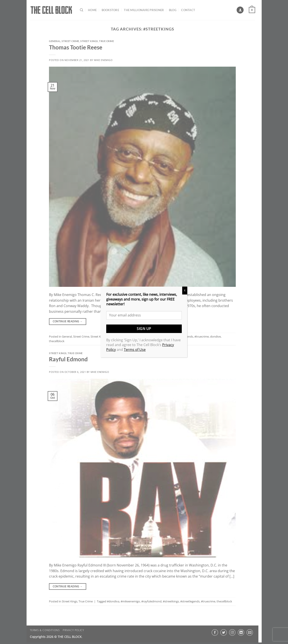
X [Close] (185, 290)
